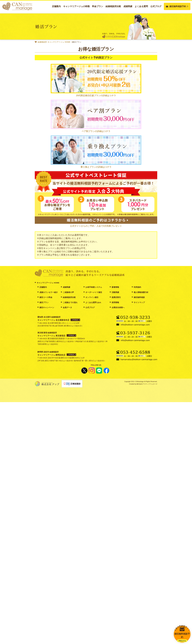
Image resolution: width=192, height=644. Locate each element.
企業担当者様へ (118, 307)
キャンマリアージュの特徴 (76, 6)
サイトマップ (139, 302)
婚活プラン (44, 302)
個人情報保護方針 (141, 292)
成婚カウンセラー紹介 (49, 292)
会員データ (67, 307)
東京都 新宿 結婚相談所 (51, 334)
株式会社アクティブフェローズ (147, 384)
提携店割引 (116, 297)
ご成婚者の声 (68, 292)
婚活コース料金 (46, 297)
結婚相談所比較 (113, 6)
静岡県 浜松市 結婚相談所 (51, 353)
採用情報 (115, 302)
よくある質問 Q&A (93, 302)
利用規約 (137, 287)
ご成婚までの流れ (70, 302)
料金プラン (98, 6)
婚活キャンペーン (47, 307)
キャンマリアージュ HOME (48, 283)
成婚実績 (128, 6)
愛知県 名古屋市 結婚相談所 (53, 319)
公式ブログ (156, 6)
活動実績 (115, 292)
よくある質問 (141, 6)
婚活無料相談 (139, 297)
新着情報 (115, 287)
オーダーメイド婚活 (94, 292)
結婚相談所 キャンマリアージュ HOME (54, 42)
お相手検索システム (94, 287)
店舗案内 (56, 6)
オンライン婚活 (92, 297)
